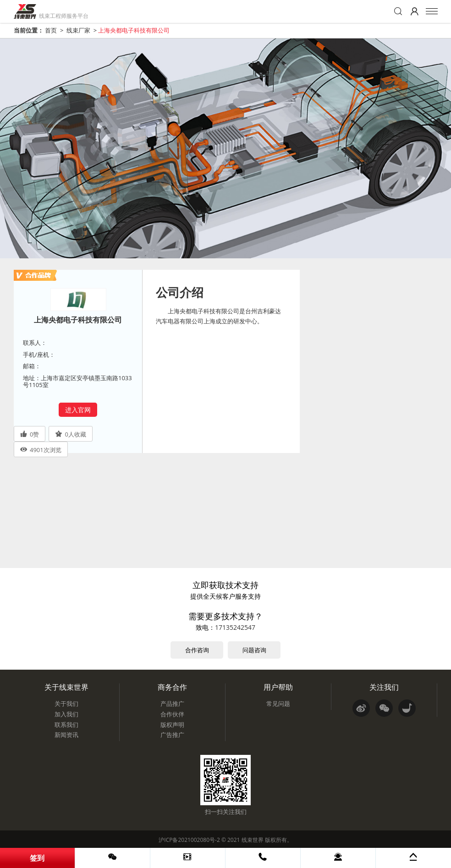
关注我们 (384, 687)
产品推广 (172, 704)
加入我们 (66, 714)
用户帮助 (278, 687)
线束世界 (253, 840)
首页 (51, 30)
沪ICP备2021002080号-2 (189, 840)
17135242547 (235, 627)
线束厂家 (78, 30)
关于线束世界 (66, 687)
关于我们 (66, 704)
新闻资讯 (66, 735)
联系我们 (66, 725)
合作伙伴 (172, 714)
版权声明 (172, 725)
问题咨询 (254, 650)
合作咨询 (197, 650)
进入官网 (78, 410)
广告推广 (172, 735)
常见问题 (278, 704)
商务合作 (172, 687)
